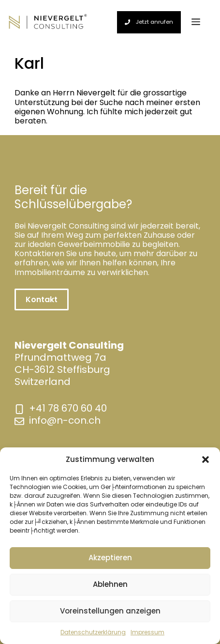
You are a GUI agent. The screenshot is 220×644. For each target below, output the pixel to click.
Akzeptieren (110, 558)
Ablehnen (110, 584)
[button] (205, 460)
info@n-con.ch (65, 420)
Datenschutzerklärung (93, 632)
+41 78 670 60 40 (68, 408)
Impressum (147, 632)
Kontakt (42, 299)
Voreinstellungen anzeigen (110, 611)
